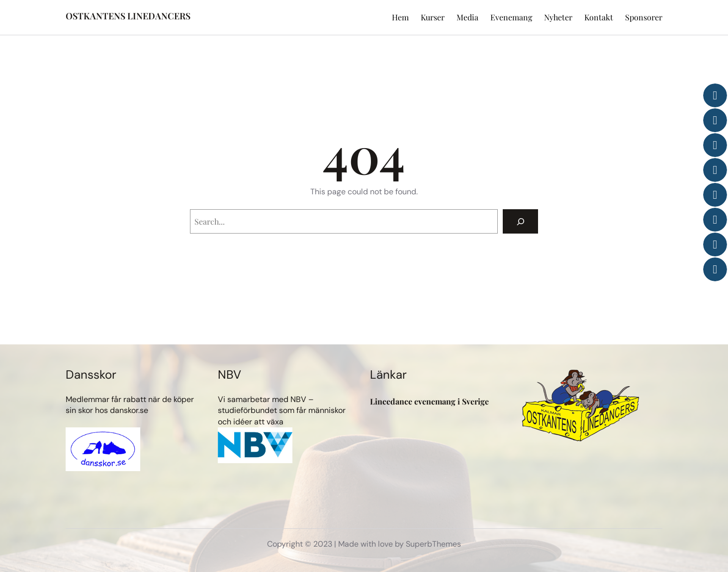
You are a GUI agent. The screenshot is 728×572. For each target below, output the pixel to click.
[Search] (520, 221)
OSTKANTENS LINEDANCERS (128, 16)
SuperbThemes (433, 544)
